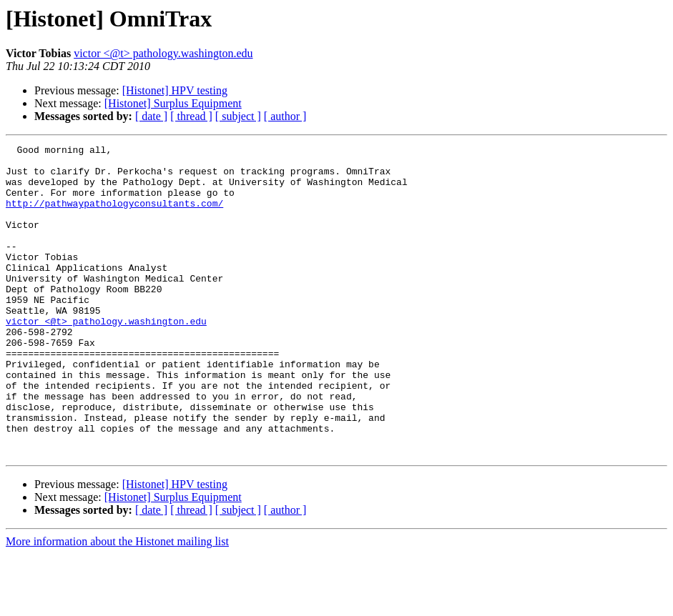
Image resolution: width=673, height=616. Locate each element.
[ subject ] (238, 116)
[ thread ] (191, 116)
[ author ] (285, 116)
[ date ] (151, 116)
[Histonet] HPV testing (175, 90)
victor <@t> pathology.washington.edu (163, 53)
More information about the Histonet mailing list (117, 603)
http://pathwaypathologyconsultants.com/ (114, 216)
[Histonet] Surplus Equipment (173, 103)
